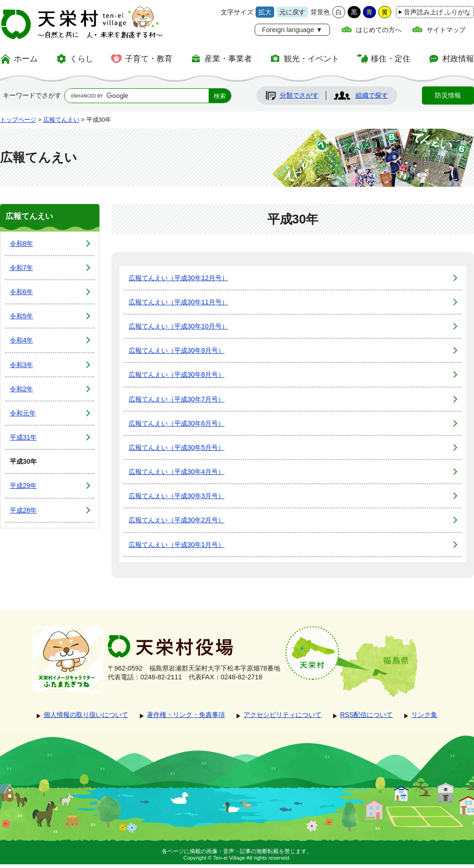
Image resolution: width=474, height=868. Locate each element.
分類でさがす (299, 95)
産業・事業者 (228, 59)
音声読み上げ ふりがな (437, 12)
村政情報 (458, 59)
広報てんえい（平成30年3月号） (177, 496)
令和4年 (21, 340)
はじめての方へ (379, 30)
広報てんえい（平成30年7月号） (177, 399)
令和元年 (23, 413)
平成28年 (23, 510)
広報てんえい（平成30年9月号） (177, 350)
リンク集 (424, 715)
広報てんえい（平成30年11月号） (178, 302)
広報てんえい (61, 120)
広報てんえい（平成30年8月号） (177, 375)
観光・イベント (312, 59)
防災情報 (448, 95)
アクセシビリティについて (283, 715)
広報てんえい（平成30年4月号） (177, 472)
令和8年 (21, 243)
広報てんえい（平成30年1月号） (177, 545)
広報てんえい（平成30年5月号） (177, 447)
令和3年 (21, 365)
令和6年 (21, 292)
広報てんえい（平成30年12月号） (178, 278)
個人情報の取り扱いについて (86, 715)
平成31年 (23, 437)
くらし (82, 59)
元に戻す (292, 12)
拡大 (265, 12)
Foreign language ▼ (292, 30)
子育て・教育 (149, 59)
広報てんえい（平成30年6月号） (177, 423)
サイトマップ (446, 30)
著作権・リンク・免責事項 (186, 715)
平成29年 (23, 486)
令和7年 (21, 268)
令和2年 (21, 389)
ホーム (26, 59)
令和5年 (21, 316)
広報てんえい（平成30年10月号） (178, 326)
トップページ (18, 120)
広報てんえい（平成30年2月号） (177, 520)
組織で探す (372, 95)
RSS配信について (367, 715)
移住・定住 (391, 59)
